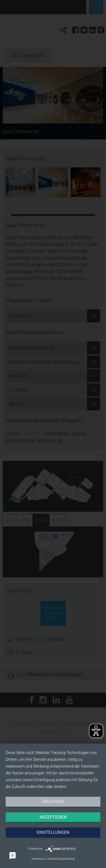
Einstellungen (53, 832)
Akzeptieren (53, 817)
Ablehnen (53, 802)
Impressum (38, 859)
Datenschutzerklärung (61, 859)
